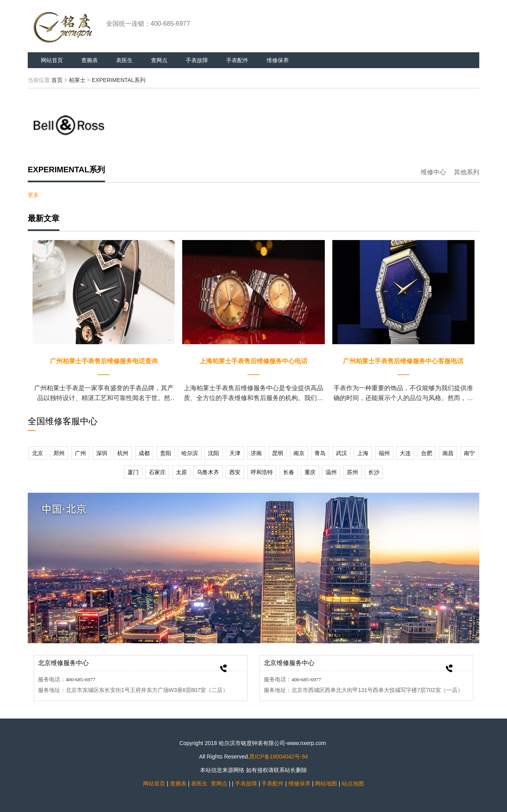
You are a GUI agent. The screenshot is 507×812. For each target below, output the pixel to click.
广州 (80, 453)
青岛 (320, 453)
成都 (144, 453)
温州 (331, 472)
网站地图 (326, 783)
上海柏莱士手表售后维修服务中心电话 (253, 361)
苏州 (353, 472)
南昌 (448, 453)
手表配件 (237, 60)
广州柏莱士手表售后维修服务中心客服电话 (403, 361)
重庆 (310, 472)
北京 (38, 453)
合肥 (427, 453)
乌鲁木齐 (208, 472)
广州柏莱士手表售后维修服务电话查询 (104, 361)
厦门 (133, 472)
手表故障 (197, 60)
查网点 (159, 60)
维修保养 (278, 60)
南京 (299, 453)
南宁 (469, 453)
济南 (256, 453)
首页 (57, 80)
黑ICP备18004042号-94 (278, 757)
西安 (235, 472)
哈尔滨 (190, 453)
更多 (33, 195)
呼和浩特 (262, 472)
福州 (384, 453)
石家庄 (157, 472)
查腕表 (90, 60)
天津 (235, 453)
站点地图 (353, 783)
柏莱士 (77, 80)
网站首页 (52, 60)
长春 (289, 472)
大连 (405, 453)
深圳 (102, 453)
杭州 (123, 453)
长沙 (374, 472)
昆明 (278, 453)
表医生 (124, 60)
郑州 (59, 453)
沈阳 (213, 453)
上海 (363, 453)
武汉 (341, 453)
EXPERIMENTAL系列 (119, 80)
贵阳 (166, 453)
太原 (181, 472)
